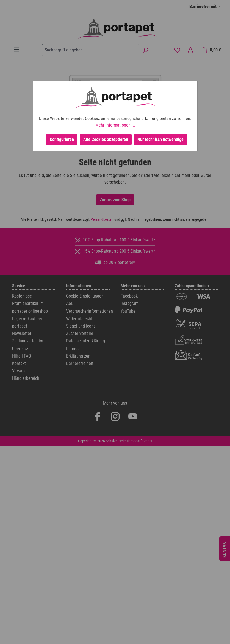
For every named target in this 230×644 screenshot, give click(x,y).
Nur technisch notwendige (160, 139)
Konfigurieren (62, 139)
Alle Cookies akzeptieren (106, 139)
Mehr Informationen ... (115, 125)
